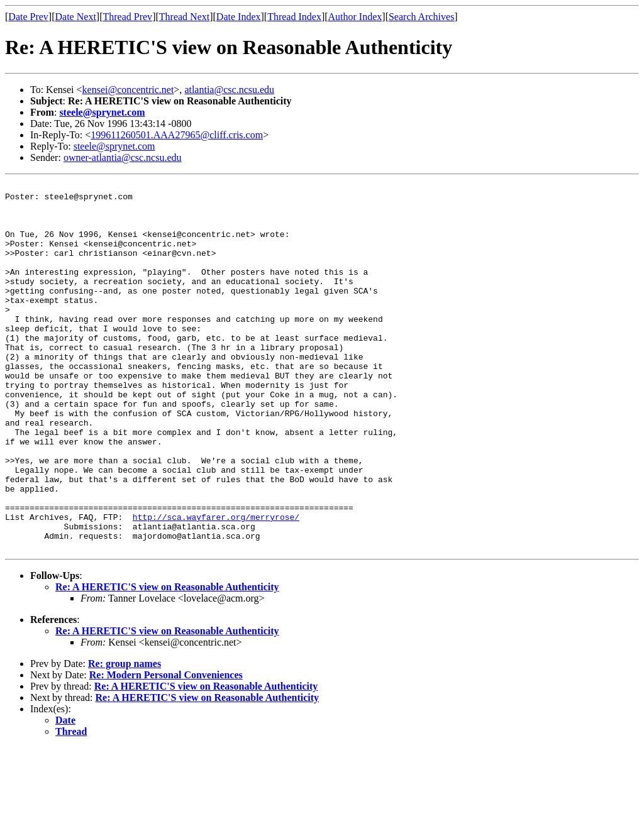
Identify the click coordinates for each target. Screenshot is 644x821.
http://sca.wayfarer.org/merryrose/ (216, 585)
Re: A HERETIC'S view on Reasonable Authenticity (167, 660)
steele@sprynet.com (102, 112)
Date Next (76, 17)
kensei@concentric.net (128, 90)
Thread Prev (127, 17)
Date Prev (28, 17)
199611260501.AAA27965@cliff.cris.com (177, 135)
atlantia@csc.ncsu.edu (229, 90)
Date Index (239, 17)
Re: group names (125, 737)
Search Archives (421, 17)
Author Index (355, 17)
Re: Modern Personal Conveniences (166, 748)
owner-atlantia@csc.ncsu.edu (123, 157)
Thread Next (184, 17)
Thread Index (294, 17)
